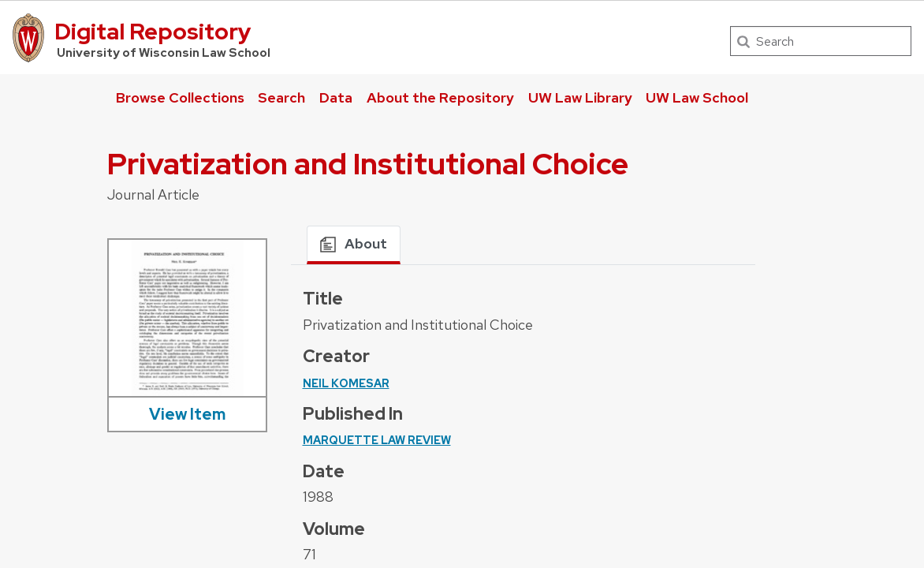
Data (336, 97)
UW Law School (697, 97)
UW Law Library (580, 97)
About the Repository (440, 97)
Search (281, 97)
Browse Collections (180, 97)
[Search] (821, 41)
